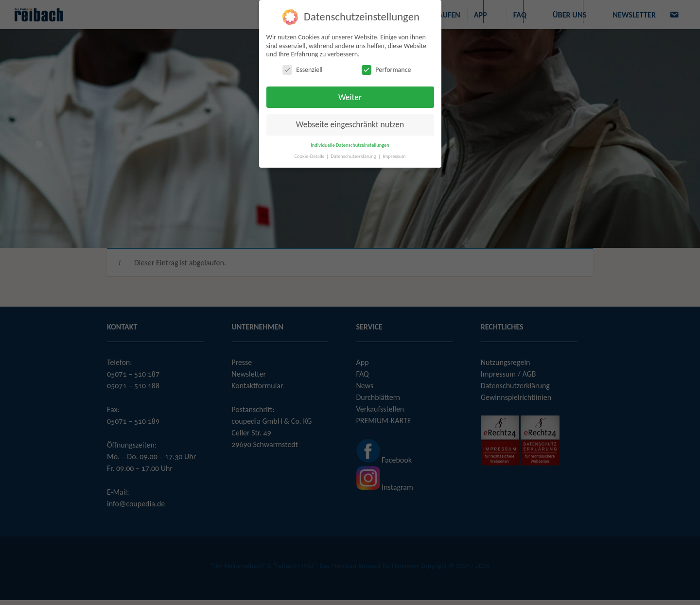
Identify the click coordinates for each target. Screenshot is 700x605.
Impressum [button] (394, 156)
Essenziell (302, 69)
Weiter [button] (350, 97)
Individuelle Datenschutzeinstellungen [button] (350, 145)
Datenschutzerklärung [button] (354, 156)
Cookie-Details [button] (310, 156)
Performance (386, 69)
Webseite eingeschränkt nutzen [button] (350, 124)
